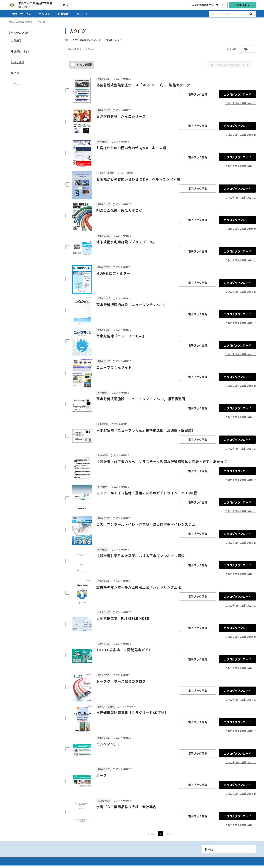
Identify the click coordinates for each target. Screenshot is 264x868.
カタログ (44, 14)
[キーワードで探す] (251, 14)
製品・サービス (22, 14)
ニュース (82, 14)
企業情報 (63, 14)
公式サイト (25, 7)
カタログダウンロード (237, 94)
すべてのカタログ (19, 32)
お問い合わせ (242, 5)
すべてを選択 (82, 65)
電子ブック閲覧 (198, 94)
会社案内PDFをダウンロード (208, 5)
